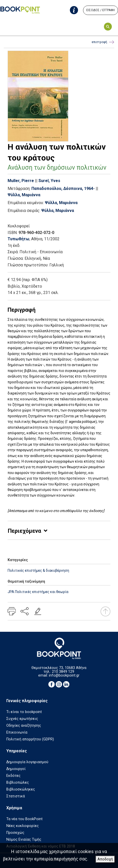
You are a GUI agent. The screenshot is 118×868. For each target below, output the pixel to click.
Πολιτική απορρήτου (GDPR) (30, 739)
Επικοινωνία (17, 732)
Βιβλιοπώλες (18, 783)
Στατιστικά (16, 796)
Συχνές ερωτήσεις (22, 719)
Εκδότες (13, 776)
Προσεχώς (15, 833)
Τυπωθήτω (18, 239)
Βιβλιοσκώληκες (21, 789)
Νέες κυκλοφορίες (23, 826)
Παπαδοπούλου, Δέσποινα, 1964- (63, 189)
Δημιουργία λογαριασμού (27, 762)
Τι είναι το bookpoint (24, 712)
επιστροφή (103, 42)
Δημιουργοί (16, 769)
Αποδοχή (105, 859)
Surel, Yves (49, 181)
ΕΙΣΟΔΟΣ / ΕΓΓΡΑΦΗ (101, 10)
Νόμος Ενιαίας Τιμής (24, 840)
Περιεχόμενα (24, 531)
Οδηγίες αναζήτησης (24, 726)
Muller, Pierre (21, 181)
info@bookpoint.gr (64, 675)
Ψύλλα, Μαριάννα (24, 195)
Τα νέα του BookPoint (24, 819)
